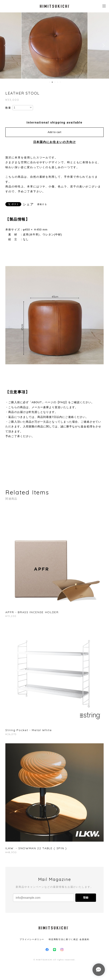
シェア (28, 204)
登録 (86, 898)
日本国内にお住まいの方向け (55, 142)
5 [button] (60, 82)
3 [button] (55, 82)
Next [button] (103, 46)
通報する (42, 204)
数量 (8, 108)
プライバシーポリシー (32, 939)
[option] (54, 46)
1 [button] (50, 82)
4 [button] (58, 82)
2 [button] (52, 82)
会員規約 (84, 939)
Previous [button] (6, 46)
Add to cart (54, 132)
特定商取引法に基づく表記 (63, 939)
